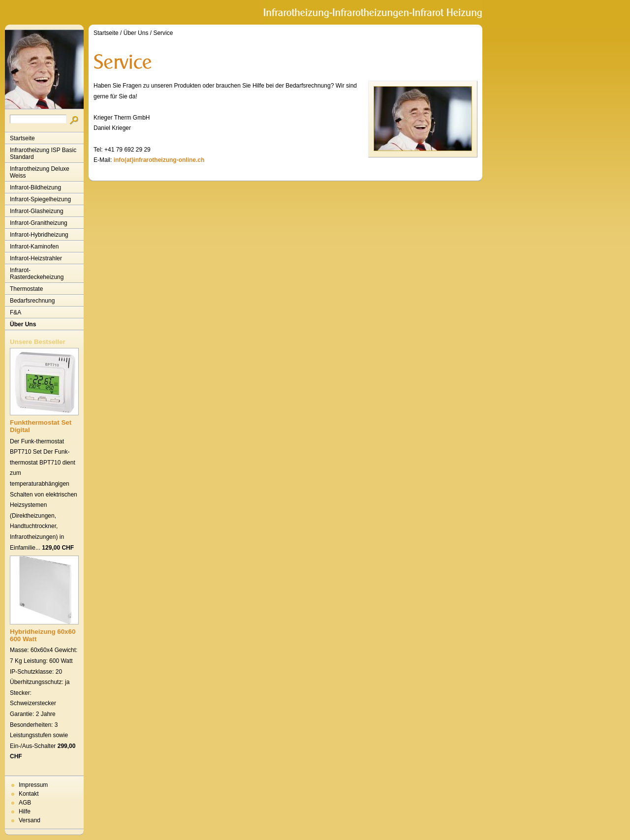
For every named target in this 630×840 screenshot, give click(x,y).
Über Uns (23, 324)
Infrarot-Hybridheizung (39, 235)
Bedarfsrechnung (32, 301)
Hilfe (25, 811)
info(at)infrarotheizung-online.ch (159, 160)
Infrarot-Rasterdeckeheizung (37, 274)
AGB (25, 803)
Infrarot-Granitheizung (39, 223)
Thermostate (26, 289)
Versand (30, 820)
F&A (16, 312)
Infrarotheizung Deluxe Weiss (40, 172)
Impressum (33, 785)
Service (163, 33)
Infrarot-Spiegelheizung (40, 199)
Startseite (22, 138)
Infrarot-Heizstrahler (36, 258)
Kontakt (29, 794)
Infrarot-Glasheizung (37, 211)
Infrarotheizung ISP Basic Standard (43, 154)
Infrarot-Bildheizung (35, 187)
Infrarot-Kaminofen (34, 247)
